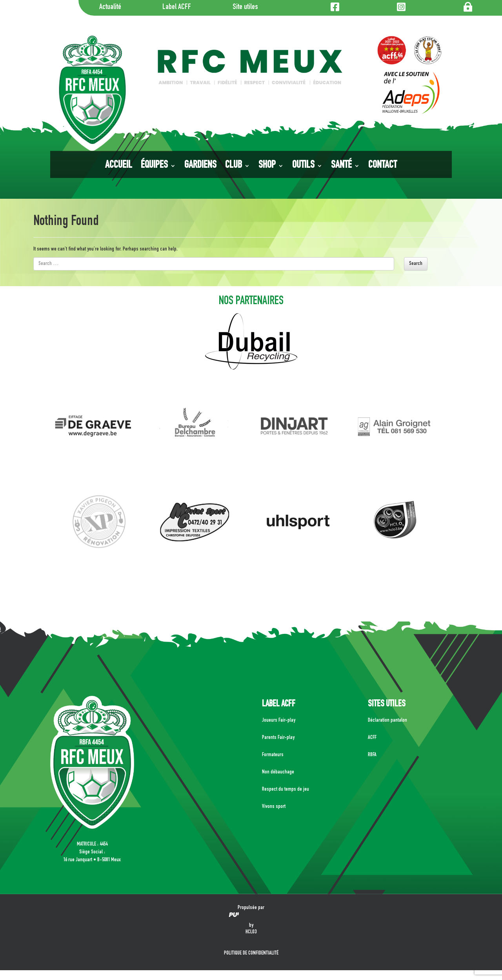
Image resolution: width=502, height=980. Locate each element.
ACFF (372, 738)
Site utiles (245, 7)
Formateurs (273, 755)
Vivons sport (274, 807)
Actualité (110, 7)
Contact (383, 166)
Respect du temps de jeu (286, 789)
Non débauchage (278, 772)
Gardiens (200, 166)
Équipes (154, 166)
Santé (341, 166)
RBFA (372, 755)
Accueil (119, 166)
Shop (267, 166)
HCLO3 (251, 932)
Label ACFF (177, 7)
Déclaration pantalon (387, 720)
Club (234, 166)
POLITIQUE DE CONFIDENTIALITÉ (251, 953)
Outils (303, 166)
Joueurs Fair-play (279, 720)
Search (416, 264)
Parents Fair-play (278, 738)
